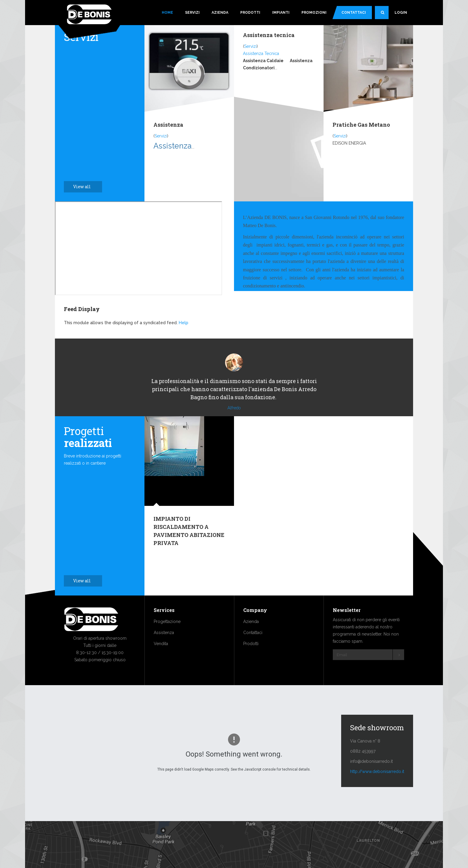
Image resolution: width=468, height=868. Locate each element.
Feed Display (82, 309)
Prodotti (250, 13)
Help (184, 323)
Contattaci (354, 13)
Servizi (192, 13)
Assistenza (168, 125)
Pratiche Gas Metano (361, 125)
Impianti (281, 13)
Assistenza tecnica (269, 35)
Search (385, 15)
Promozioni (314, 13)
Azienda (220, 13)
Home (167, 13)
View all (85, 187)
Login (401, 13)
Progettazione (167, 639)
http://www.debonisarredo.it (377, 789)
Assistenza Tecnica (261, 53)
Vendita (161, 662)
